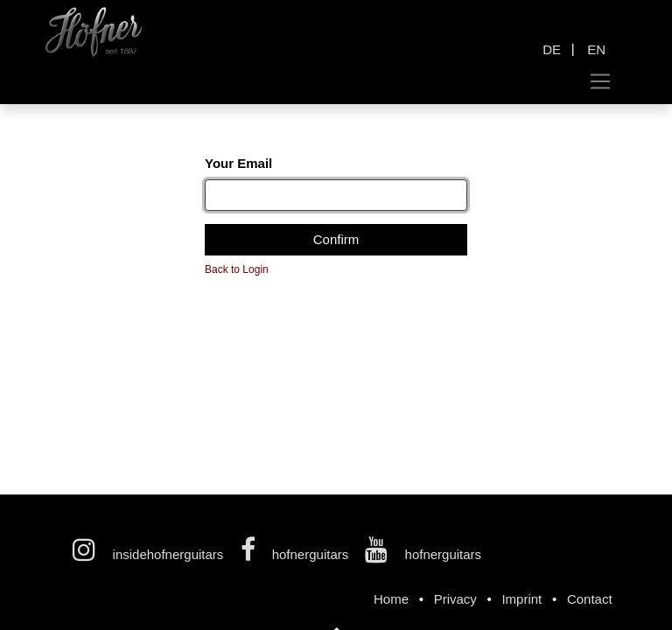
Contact (590, 599)
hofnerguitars (297, 554)
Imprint (521, 599)
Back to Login (237, 269)
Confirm (336, 239)
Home (391, 599)
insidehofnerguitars (150, 554)
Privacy (455, 599)
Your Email (238, 163)
